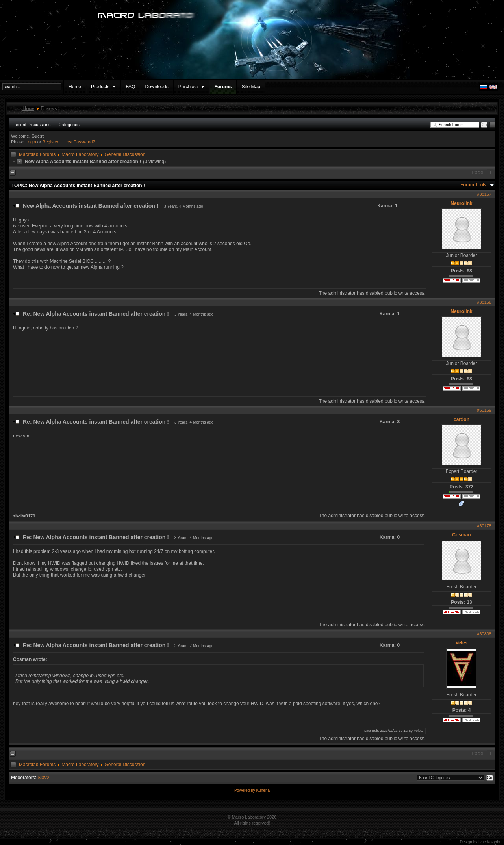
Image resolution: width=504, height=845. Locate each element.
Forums (223, 87)
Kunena (263, 790)
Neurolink (461, 203)
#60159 (484, 410)
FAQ (130, 87)
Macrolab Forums (37, 154)
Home (75, 87)
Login (31, 142)
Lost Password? (80, 142)
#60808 (484, 634)
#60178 (484, 526)
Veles (462, 643)
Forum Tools (473, 185)
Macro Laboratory (80, 154)
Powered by (245, 790)
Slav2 (43, 778)
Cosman (461, 535)
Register (50, 142)
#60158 (484, 302)
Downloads (157, 87)
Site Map (251, 87)
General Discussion (125, 154)
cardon (461, 419)
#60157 (484, 194)
